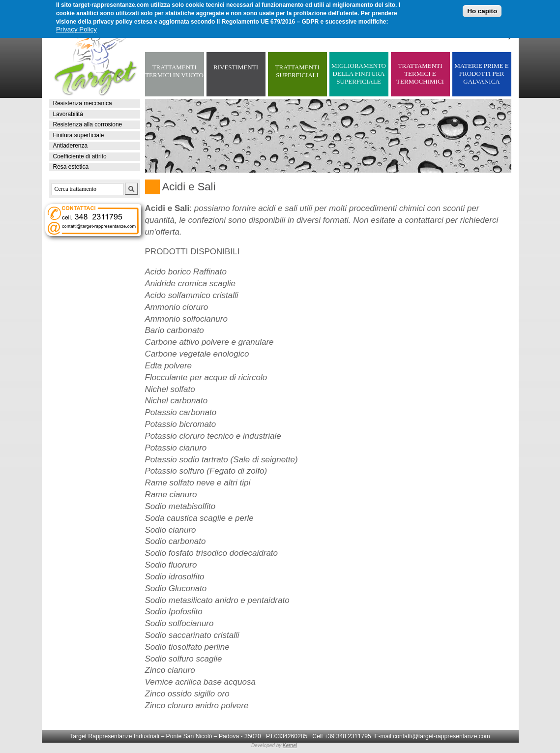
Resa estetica (71, 167)
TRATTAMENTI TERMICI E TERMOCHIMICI (420, 74)
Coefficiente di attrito (80, 156)
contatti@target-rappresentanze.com (442, 736)
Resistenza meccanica (83, 103)
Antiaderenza (71, 146)
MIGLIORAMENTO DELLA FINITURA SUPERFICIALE (359, 74)
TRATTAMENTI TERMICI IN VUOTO (174, 71)
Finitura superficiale (79, 135)
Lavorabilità (68, 114)
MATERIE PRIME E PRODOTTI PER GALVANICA (482, 74)
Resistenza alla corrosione (88, 124)
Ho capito (482, 10)
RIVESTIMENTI (236, 67)
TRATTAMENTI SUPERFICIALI (297, 71)
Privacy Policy (76, 28)
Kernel (290, 745)
